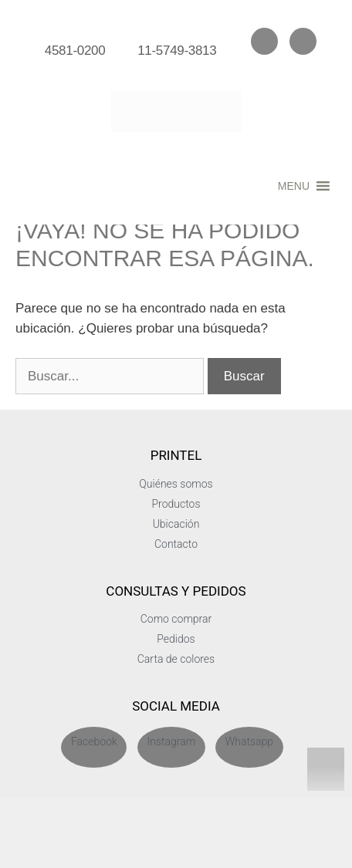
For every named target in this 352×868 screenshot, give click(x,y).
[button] (294, 186)
